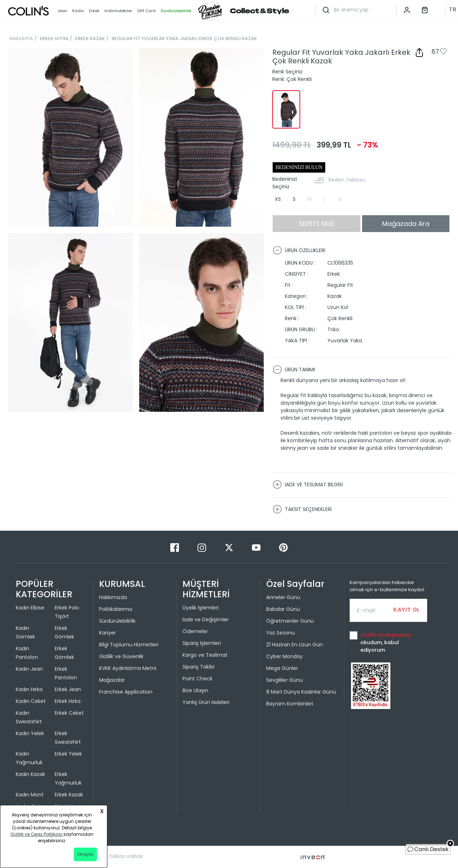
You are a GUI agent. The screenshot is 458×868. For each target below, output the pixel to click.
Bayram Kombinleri (290, 704)
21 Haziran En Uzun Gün (294, 645)
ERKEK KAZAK (90, 38)
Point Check (198, 679)
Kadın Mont (30, 795)
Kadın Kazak (30, 774)
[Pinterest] (283, 547)
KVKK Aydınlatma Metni (128, 668)
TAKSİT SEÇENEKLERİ (302, 509)
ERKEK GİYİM (54, 38)
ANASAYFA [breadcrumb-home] (21, 38)
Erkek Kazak (69, 795)
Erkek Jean (68, 689)
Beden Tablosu (347, 180)
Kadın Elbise (30, 608)
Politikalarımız (116, 609)
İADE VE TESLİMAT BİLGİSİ (308, 484)
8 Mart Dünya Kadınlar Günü (301, 692)
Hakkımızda (113, 597)
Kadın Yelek (30, 733)
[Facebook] (175, 547)
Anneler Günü (283, 597)
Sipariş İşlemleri (202, 643)
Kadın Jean (29, 669)
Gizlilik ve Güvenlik (121, 656)
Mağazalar (112, 680)
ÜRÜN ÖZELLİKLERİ (299, 250)
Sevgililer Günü (284, 680)
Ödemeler (195, 631)
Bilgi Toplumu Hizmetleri (129, 645)
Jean (62, 11)
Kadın (78, 11)
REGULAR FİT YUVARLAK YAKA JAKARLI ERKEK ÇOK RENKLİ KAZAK (184, 38)
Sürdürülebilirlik (117, 621)
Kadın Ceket (31, 701)
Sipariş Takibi (198, 667)
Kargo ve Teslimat (205, 655)
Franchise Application (126, 692)
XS (278, 199)
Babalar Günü (283, 609)
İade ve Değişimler (206, 619)
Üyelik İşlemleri (201, 608)
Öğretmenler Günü (290, 621)
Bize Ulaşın (195, 690)
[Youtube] (257, 547)
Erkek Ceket (69, 713)
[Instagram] (203, 547)
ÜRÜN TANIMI (294, 370)
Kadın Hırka (29, 689)
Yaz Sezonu (281, 633)
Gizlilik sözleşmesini (385, 635)
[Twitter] (230, 547)
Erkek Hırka (68, 701)
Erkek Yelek (68, 754)
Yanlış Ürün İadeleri (206, 702)
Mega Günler (282, 668)
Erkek (94, 11)
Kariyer (108, 633)
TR (453, 9)
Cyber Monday (284, 656)
